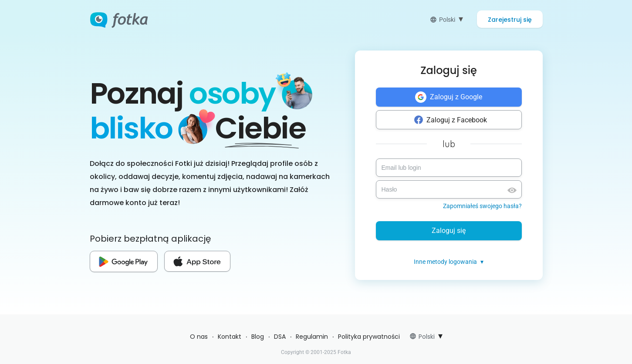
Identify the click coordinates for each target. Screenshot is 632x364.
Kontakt (230, 337)
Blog (258, 337)
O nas (199, 337)
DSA (280, 337)
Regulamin (312, 337)
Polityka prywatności (369, 337)
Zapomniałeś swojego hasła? (482, 206)
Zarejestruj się (510, 20)
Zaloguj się (449, 231)
